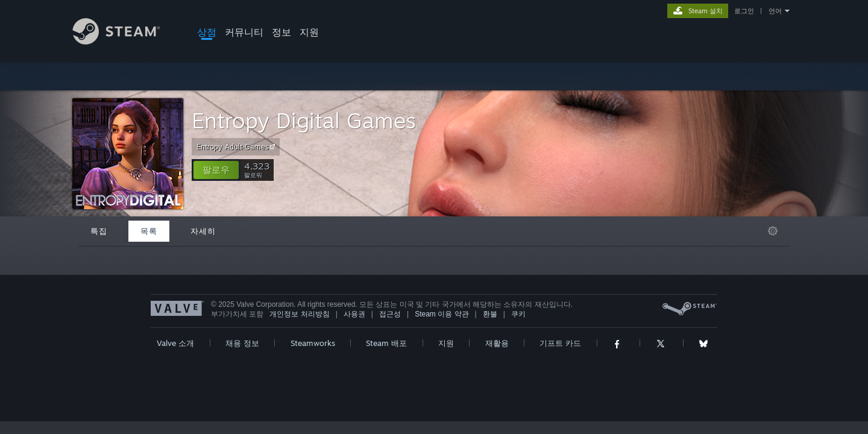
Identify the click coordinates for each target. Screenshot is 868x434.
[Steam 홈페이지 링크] (125, 41)
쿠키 (518, 314)
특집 (99, 231)
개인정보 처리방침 (299, 314)
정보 (281, 32)
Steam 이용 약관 (442, 314)
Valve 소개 (175, 343)
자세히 (203, 231)
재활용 (497, 343)
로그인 (744, 11)
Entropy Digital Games (304, 120)
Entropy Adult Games (237, 146)
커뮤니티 (244, 32)
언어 (775, 11)
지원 (309, 32)
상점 (207, 32)
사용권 (354, 314)
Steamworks (313, 343)
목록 (149, 231)
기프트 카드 (560, 343)
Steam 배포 (386, 343)
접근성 (390, 314)
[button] (216, 170)
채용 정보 (242, 343)
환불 (490, 314)
